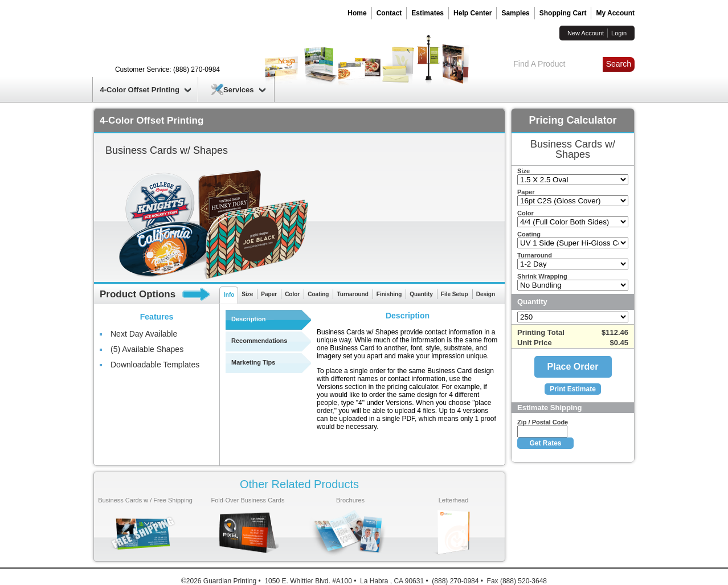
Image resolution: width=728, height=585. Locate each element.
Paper (269, 294)
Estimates (428, 13)
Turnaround (352, 294)
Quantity (421, 294)
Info (229, 295)
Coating (318, 294)
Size (247, 294)
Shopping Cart (563, 13)
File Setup (455, 294)
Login (619, 33)
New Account (586, 33)
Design (486, 294)
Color (292, 294)
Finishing (389, 294)
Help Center (473, 13)
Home (357, 13)
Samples (515, 13)
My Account (615, 13)
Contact (389, 13)
